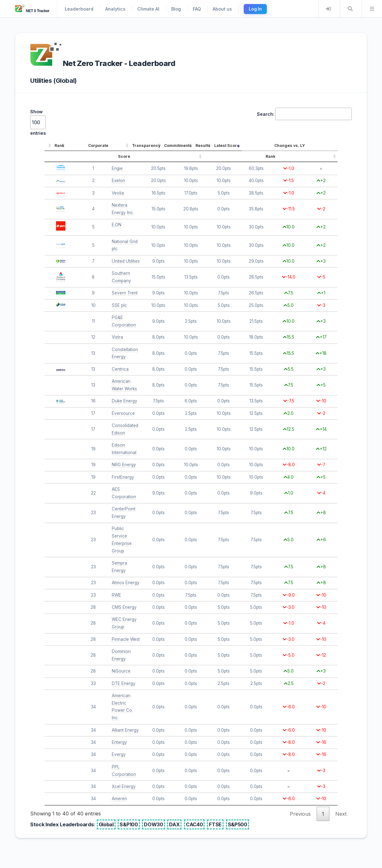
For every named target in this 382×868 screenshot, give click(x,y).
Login (328, 9)
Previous (300, 814)
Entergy (119, 742)
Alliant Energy (125, 730)
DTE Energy (124, 683)
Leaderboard (79, 9)
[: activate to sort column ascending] (49, 146)
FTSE (215, 824)
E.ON (117, 225)
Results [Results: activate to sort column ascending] (203, 145)
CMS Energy (124, 607)
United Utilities (126, 261)
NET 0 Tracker (32, 11)
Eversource (123, 413)
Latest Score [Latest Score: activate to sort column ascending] (227, 145)
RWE (116, 595)
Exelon (118, 181)
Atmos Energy (126, 583)
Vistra (117, 337)
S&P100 (129, 824)
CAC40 (194, 824)
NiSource (121, 671)
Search (350, 9)
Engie (117, 168)
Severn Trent (125, 293)
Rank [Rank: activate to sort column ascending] (59, 145)
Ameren (119, 799)
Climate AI (148, 9)
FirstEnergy (123, 477)
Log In (255, 9)
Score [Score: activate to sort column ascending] (124, 156)
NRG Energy (124, 465)
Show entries (38, 122)
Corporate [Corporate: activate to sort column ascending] (98, 145)
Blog (176, 9)
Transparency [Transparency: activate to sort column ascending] (146, 145)
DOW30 (153, 824)
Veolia (118, 193)
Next (341, 814)
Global (106, 824)
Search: (304, 114)
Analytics (115, 9)
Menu (372, 9)
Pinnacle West (126, 639)
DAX (174, 824)
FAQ (197, 9)
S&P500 (238, 824)
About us (222, 9)
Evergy (119, 754)
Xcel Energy (124, 786)
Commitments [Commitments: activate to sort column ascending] (178, 145)
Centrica (120, 369)
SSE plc (119, 305)
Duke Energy (125, 401)
